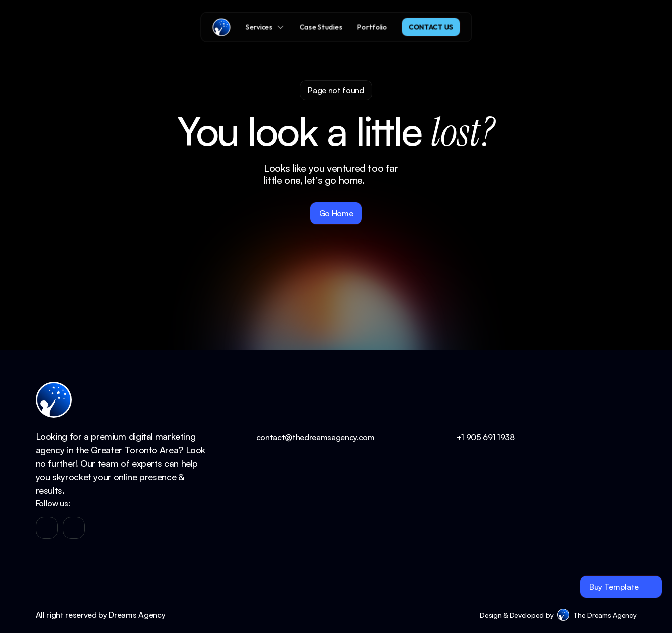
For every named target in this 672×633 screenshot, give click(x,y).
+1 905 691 (477, 437)
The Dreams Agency (605, 615)
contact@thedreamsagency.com (315, 437)
